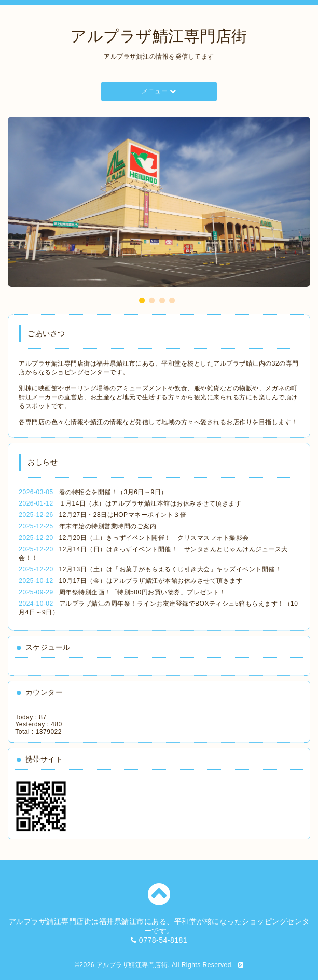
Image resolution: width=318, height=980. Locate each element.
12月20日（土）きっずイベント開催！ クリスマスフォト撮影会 (154, 538)
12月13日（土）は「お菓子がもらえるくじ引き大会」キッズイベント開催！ (170, 569)
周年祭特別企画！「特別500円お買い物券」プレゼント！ (143, 592)
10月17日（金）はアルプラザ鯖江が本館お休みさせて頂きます (151, 581)
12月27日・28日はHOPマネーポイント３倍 (123, 515)
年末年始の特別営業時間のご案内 (108, 526)
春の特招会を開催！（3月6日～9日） (113, 492)
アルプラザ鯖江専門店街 (159, 36)
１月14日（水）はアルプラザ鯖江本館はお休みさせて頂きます (150, 503)
